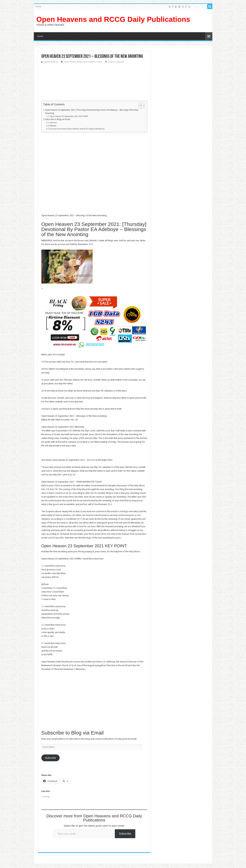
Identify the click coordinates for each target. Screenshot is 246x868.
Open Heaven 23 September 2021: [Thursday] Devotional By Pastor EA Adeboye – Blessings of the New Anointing (92, 112)
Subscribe (50, 758)
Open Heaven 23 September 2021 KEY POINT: (69, 116)
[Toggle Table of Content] (140, 106)
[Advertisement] (94, 84)
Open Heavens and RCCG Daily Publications (113, 19)
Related (53, 126)
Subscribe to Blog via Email (58, 119)
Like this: (53, 123)
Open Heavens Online (92, 62)
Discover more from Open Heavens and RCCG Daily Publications (77, 129)
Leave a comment (116, 62)
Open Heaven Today (73, 62)
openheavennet (51, 62)
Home (38, 6)
